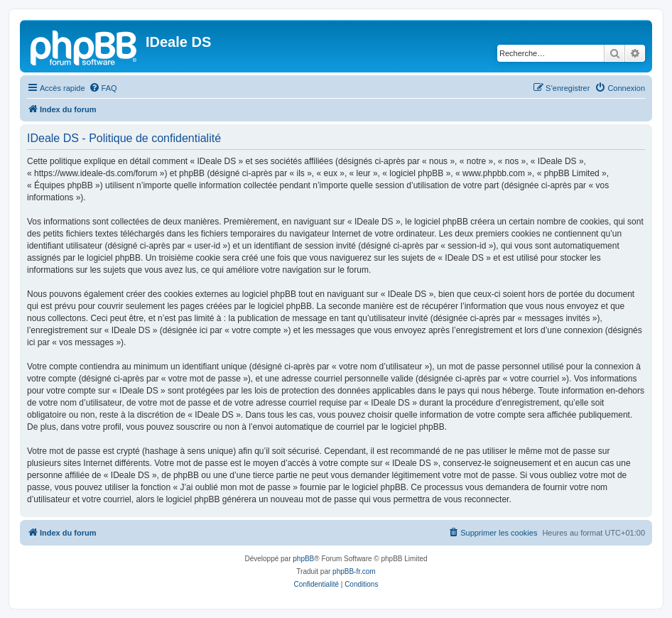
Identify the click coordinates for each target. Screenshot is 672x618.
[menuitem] (103, 88)
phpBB (303, 559)
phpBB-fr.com (354, 571)
